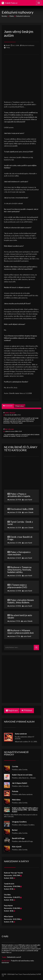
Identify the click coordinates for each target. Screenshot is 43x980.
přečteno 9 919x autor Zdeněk (21, 618)
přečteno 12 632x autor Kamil (21, 571)
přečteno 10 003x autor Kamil (21, 603)
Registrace (12, 710)
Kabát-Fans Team (16, 974)
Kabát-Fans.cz (11, 3)
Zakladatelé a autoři (14, 957)
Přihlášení (27, 710)
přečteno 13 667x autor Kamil (21, 555)
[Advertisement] (21, 76)
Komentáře (8, 406)
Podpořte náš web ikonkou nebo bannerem (18, 962)
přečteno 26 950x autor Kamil (21, 497)
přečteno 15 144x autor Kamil (21, 540)
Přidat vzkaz (20, 406)
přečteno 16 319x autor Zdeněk (21, 525)
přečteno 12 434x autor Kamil (21, 588)
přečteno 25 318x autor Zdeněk (21, 511)
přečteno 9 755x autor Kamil (21, 633)
